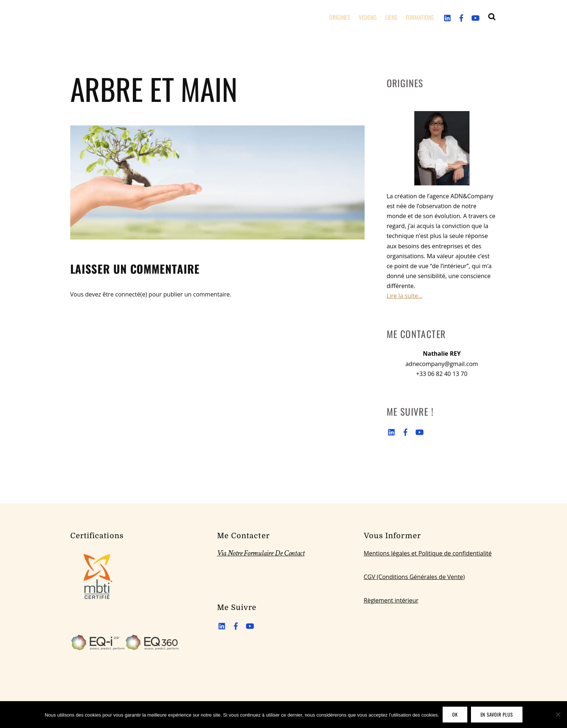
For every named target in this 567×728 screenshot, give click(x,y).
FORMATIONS (420, 17)
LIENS (391, 17)
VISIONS (368, 17)
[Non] (558, 714)
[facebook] (461, 17)
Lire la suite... (405, 296)
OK (455, 714)
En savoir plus (497, 714)
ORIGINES (340, 17)
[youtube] (475, 17)
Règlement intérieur (391, 600)
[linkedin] (448, 17)
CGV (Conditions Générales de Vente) (414, 577)
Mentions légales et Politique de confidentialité (428, 553)
